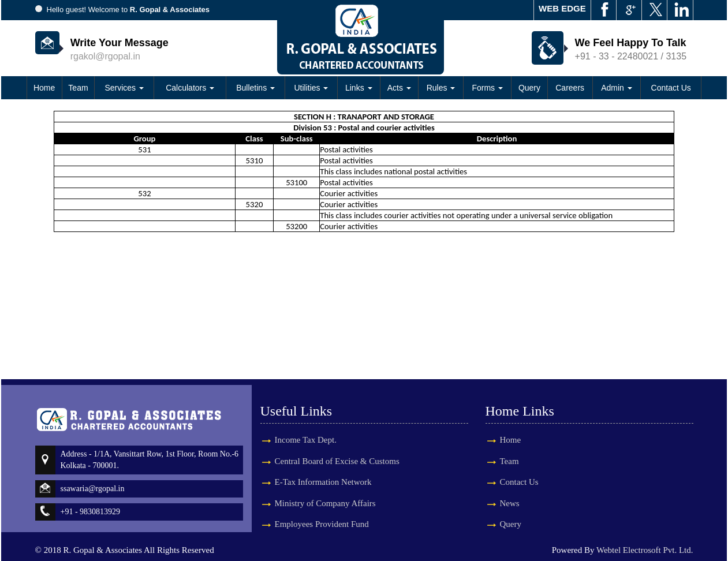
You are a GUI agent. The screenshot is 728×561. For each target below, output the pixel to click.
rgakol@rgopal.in (105, 56)
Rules (441, 88)
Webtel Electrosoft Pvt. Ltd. (645, 550)
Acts (399, 88)
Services (124, 88)
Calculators (190, 88)
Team (78, 88)
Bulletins (255, 88)
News (499, 503)
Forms (487, 88)
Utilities (311, 88)
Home (44, 88)
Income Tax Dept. (306, 429)
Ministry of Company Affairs (325, 493)
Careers (570, 88)
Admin (617, 88)
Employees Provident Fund (322, 514)
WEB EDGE (562, 8)
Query (529, 88)
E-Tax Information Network (323, 472)
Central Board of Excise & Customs (337, 451)
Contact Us (671, 88)
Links (359, 88)
